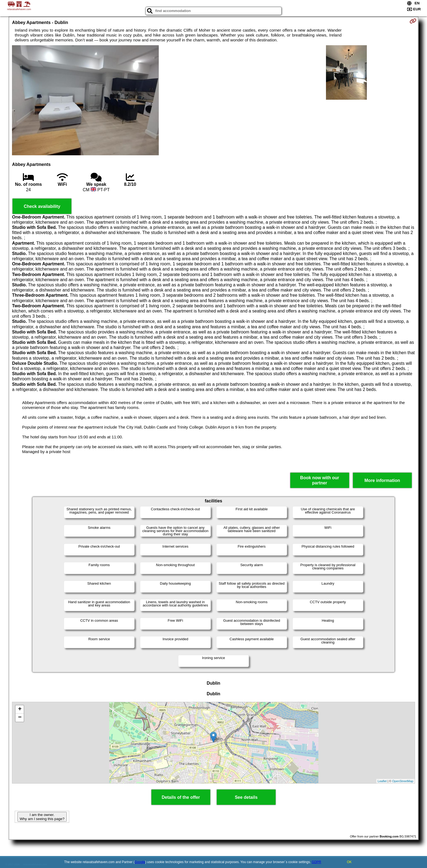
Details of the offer (181, 797)
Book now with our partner (320, 480)
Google (140, 862)
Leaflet (382, 781)
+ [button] (20, 709)
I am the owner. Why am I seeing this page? (42, 817)
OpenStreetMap (403, 781)
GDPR (317, 862)
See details (246, 797)
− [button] (20, 718)
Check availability (42, 206)
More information (382, 480)
